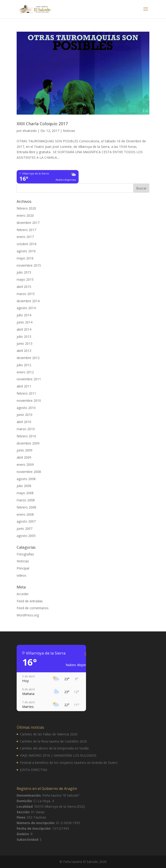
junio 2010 (25, 415)
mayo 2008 (25, 493)
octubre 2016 (27, 244)
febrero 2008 (26, 507)
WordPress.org (28, 615)
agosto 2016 (26, 251)
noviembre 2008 (29, 472)
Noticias (69, 131)
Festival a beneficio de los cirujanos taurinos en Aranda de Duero (69, 763)
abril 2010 (24, 422)
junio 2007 (25, 528)
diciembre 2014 (28, 301)
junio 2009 (25, 450)
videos (22, 575)
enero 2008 (25, 514)
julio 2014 (24, 315)
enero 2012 (25, 372)
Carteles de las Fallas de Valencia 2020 (49, 734)
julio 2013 (24, 337)
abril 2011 (24, 386)
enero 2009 (25, 464)
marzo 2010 (26, 429)
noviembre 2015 (29, 265)
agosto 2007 (26, 521)
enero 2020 (25, 215)
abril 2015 (24, 287)
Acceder (23, 594)
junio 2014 (25, 322)
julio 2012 (24, 365)
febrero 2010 (26, 436)
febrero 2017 (26, 230)
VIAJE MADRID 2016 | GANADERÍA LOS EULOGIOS (58, 755)
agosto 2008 (26, 479)
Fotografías (25, 554)
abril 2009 (24, 457)
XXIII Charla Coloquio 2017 (42, 124)
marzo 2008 (26, 500)
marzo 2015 (26, 294)
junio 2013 (25, 343)
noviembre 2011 (29, 379)
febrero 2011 (26, 393)
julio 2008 (24, 486)
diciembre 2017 (28, 223)
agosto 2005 (26, 536)
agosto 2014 (26, 308)
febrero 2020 (26, 208)
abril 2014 (24, 329)
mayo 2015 (25, 279)
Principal (23, 568)
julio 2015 (24, 272)
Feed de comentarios (33, 608)
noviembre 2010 (29, 400)
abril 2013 (24, 351)
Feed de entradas (30, 601)
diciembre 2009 (28, 443)
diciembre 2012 (28, 358)
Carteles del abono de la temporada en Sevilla (54, 748)
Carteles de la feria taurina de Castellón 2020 (53, 741)
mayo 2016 (25, 258)
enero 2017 (25, 237)
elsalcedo (30, 131)
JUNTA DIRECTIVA (34, 770)
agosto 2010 (26, 408)
